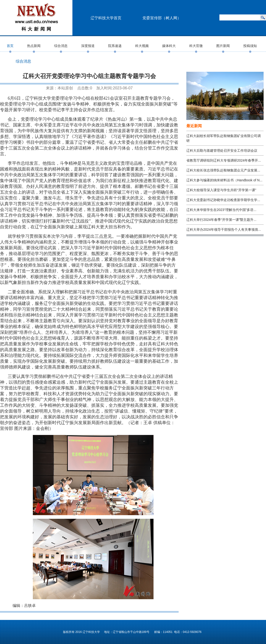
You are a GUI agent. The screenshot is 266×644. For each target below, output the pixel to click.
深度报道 (88, 46)
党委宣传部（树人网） (162, 18)
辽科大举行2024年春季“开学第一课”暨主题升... (221, 220)
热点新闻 (34, 46)
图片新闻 (223, 46)
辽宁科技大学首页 (106, 18)
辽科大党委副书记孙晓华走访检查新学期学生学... (223, 200)
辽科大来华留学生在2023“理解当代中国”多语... (221, 210)
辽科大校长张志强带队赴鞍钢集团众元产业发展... (223, 170)
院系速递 (115, 46)
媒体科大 (169, 46)
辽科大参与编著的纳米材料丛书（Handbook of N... (224, 180)
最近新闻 (194, 126)
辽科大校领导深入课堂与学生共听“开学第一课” (221, 190)
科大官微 (196, 46)
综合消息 (61, 46)
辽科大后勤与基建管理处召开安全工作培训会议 (222, 151)
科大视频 (142, 46)
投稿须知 (250, 46)
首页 (10, 46)
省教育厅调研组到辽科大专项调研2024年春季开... (224, 160)
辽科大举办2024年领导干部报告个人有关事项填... (224, 230)
